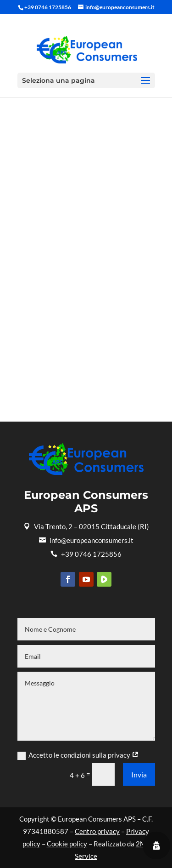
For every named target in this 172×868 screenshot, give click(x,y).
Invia (139, 774)
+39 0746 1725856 (86, 554)
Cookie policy (67, 844)
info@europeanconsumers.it (86, 540)
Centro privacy (97, 831)
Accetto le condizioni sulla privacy (78, 755)
